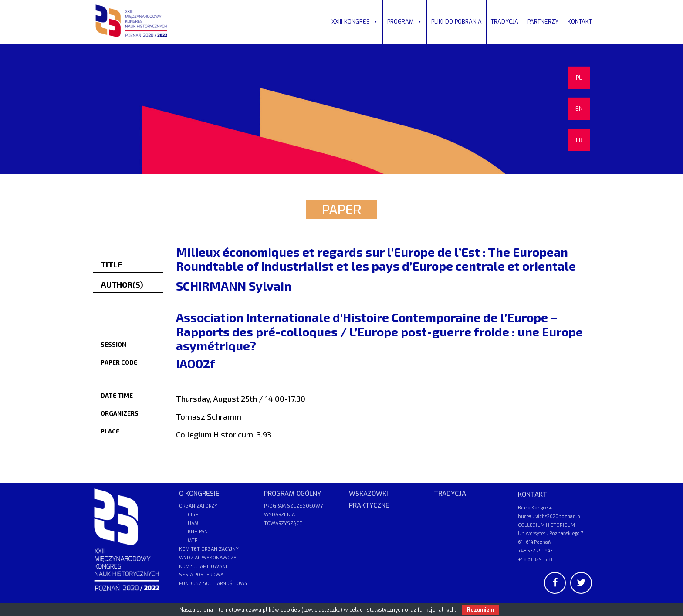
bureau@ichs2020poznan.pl (550, 516)
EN (579, 109)
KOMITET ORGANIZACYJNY (209, 549)
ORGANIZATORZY (198, 506)
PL (579, 78)
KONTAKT (580, 22)
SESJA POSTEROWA (201, 575)
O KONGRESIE (199, 494)
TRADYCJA (505, 22)
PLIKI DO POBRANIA (456, 22)
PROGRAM (405, 22)
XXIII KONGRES (355, 22)
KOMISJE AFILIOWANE (204, 567)
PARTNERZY (543, 22)
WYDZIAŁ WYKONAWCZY (208, 558)
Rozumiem (480, 610)
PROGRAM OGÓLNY (292, 494)
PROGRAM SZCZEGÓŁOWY (294, 506)
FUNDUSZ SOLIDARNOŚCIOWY (213, 584)
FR (579, 140)
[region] (341, 109)
